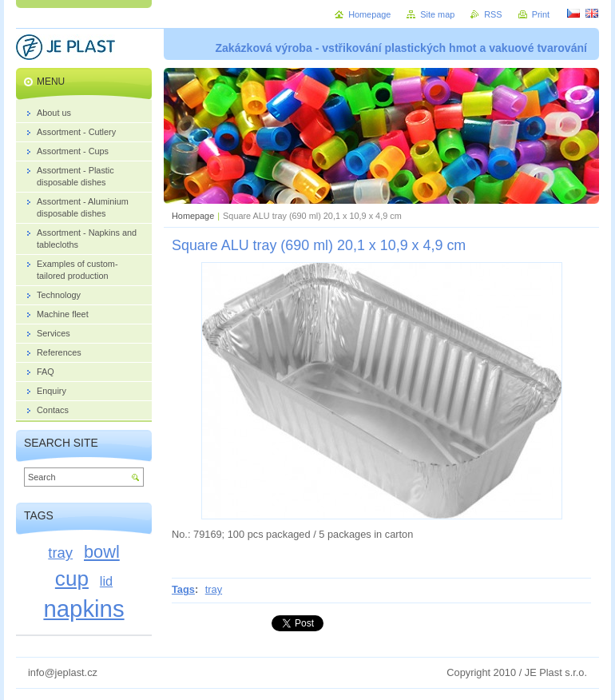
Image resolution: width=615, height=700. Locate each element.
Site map (437, 14)
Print (541, 14)
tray (214, 589)
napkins (83, 609)
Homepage (193, 216)
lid (106, 581)
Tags (183, 589)
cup (72, 579)
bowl (102, 552)
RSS (493, 14)
